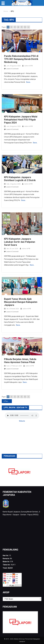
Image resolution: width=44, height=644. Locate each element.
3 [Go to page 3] (15, 27)
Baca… (29, 82)
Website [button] (22, 421)
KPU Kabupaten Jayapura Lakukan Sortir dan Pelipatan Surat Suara (20, 242)
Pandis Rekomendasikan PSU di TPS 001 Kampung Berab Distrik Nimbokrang (21, 59)
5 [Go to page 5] (22, 27)
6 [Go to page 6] (25, 27)
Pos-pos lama (8, 401)
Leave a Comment (12, 69)
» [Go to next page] (28, 27)
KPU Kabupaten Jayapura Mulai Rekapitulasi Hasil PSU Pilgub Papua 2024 (21, 120)
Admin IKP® (29, 66)
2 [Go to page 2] (11, 27)
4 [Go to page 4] (18, 27)
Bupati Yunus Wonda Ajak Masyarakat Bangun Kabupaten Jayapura (21, 302)
